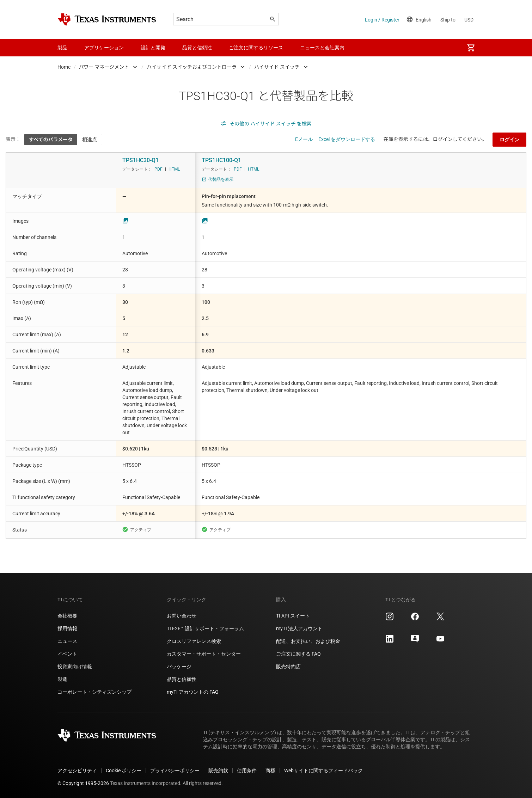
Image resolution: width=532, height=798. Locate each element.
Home (64, 67)
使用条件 (247, 771)
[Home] (107, 19)
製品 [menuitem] (62, 48)
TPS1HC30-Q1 (140, 160)
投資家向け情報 (75, 667)
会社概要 (67, 616)
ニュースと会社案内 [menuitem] (322, 48)
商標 (270, 771)
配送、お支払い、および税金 (308, 641)
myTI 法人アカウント (299, 628)
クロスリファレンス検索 (194, 641)
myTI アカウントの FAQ (193, 692)
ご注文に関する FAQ (298, 654)
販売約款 (218, 771)
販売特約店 (288, 667)
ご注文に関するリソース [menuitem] (256, 48)
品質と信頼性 (182, 679)
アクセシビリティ (77, 771)
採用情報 (67, 628)
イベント (67, 654)
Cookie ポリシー (124, 771)
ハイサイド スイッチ (277, 67)
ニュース (67, 641)
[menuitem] (471, 48)
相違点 (90, 140)
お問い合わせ (182, 616)
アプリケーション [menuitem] (104, 48)
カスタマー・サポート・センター (204, 654)
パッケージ (179, 667)
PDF (158, 169)
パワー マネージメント (104, 67)
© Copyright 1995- (83, 783)
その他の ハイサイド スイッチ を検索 (266, 124)
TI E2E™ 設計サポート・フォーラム (205, 628)
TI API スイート (293, 616)
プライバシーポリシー (175, 771)
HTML (174, 169)
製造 (62, 679)
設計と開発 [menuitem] (153, 48)
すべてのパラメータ (51, 140)
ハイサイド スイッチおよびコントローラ (192, 67)
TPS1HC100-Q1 (221, 160)
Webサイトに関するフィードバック (323, 771)
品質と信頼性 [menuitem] (197, 48)
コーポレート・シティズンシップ (94, 692)
